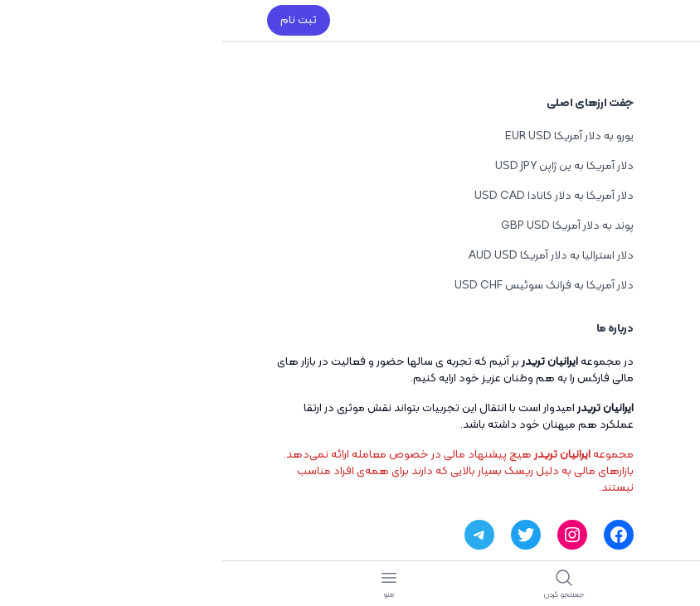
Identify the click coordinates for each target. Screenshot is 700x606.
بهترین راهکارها (617, 123)
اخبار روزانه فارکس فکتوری (596, 349)
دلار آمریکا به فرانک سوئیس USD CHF (322, 286)
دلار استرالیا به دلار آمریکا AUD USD (329, 256)
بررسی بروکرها (623, 378)
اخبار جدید (631, 213)
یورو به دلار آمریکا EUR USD (347, 136)
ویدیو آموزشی (624, 468)
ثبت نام (76, 20)
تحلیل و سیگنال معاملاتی (593, 408)
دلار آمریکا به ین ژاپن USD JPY (342, 166)
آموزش (639, 319)
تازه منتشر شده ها (612, 242)
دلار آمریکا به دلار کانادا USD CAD (332, 196)
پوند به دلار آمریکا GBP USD (345, 226)
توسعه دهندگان (615, 153)
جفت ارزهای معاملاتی (604, 438)
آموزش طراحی (623, 183)
